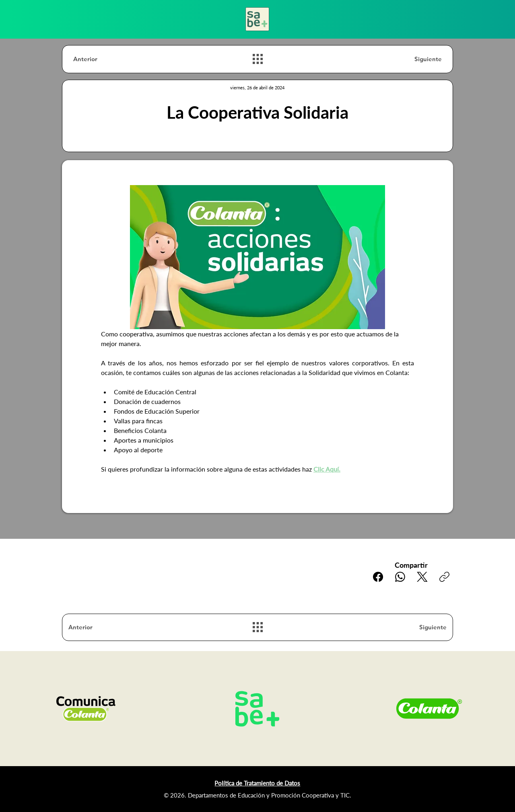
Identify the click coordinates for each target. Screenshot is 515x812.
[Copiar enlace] (444, 577)
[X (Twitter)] (422, 577)
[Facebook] (378, 577)
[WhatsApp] (400, 577)
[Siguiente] (413, 59)
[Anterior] (102, 59)
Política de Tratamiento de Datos (257, 783)
